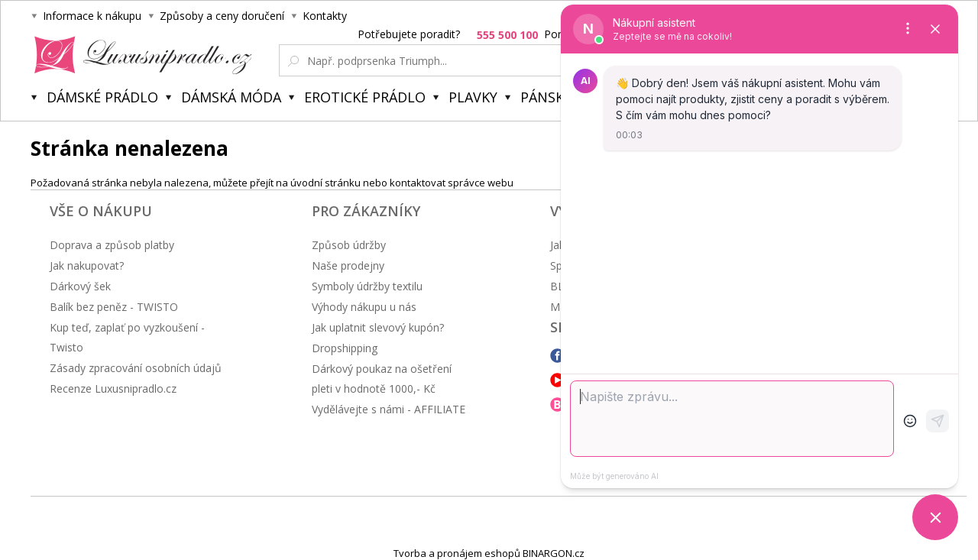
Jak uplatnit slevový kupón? (378, 327)
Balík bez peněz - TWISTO (114, 307)
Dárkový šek (80, 286)
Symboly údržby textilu (367, 286)
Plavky (473, 97)
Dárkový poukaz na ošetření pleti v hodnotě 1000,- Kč (382, 379)
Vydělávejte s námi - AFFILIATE (389, 409)
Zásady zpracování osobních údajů (136, 368)
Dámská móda (231, 97)
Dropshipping (345, 348)
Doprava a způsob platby (112, 245)
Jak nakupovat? (87, 265)
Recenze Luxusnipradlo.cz (113, 388)
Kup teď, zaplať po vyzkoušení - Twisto (127, 337)
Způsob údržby (349, 245)
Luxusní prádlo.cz (139, 55)
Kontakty (325, 16)
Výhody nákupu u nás (364, 307)
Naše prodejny (348, 265)
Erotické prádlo (365, 97)
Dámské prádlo (102, 97)
